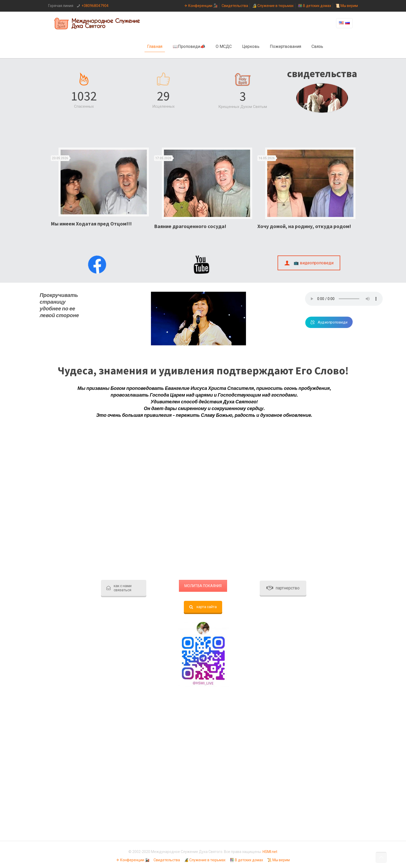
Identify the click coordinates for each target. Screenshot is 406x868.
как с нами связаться (119, 588)
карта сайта (203, 607)
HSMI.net (270, 852)
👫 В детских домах (314, 6)
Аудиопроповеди (351, 322)
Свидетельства (235, 6)
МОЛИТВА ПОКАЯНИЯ (203, 586)
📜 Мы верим (347, 6)
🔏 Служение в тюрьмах (273, 6)
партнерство (283, 262)
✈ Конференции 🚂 (201, 6)
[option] (100, 189)
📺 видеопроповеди (309, 263)
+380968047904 (95, 6)
